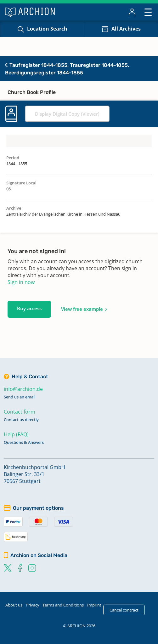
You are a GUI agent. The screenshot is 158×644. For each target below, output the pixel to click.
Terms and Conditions (63, 605)
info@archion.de (23, 389)
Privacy (33, 605)
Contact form (20, 412)
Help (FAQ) (16, 434)
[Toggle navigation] (148, 12)
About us (14, 605)
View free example (82, 309)
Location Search (47, 29)
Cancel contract (124, 610)
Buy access (29, 308)
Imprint (94, 605)
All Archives (126, 29)
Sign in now (21, 282)
